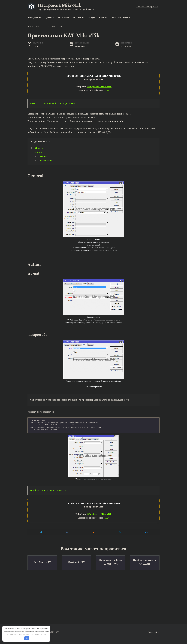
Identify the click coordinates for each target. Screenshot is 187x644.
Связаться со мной (120, 17)
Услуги (92, 17)
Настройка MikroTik (60, 5)
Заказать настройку (147, 6)
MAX (107, 90)
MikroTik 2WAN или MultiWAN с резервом (53, 103)
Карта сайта (154, 632)
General (39, 148)
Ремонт (103, 17)
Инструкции (35, 17)
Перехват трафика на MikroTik (111, 561)
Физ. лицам (78, 17)
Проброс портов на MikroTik (145, 561)
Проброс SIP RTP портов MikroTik (48, 490)
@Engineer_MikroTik (99, 87)
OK (27, 638)
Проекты (49, 17)
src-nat (44, 157)
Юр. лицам (63, 17)
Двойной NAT (76, 561)
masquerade (46, 161)
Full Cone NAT (42, 561)
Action (39, 153)
